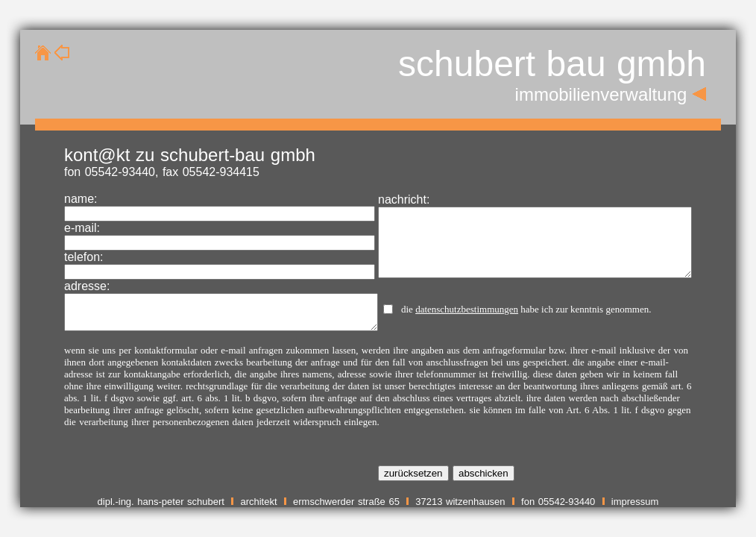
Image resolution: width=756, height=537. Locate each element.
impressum (635, 502)
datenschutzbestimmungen (467, 309)
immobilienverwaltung (601, 94)
